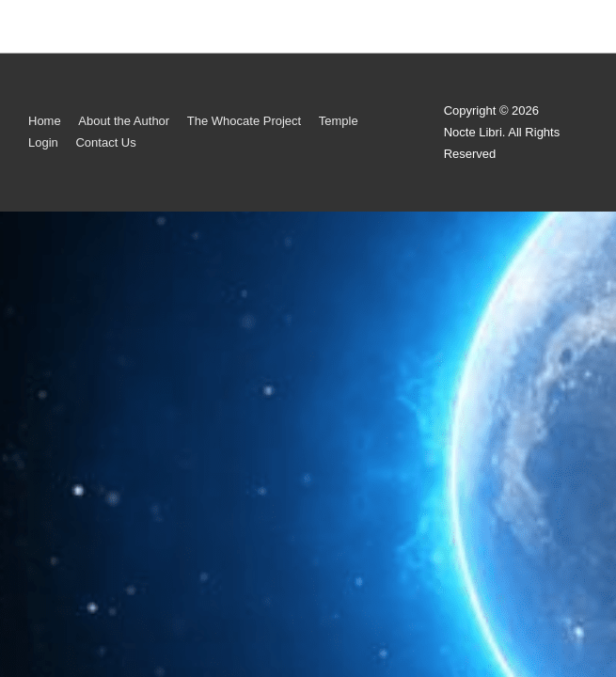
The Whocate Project (244, 121)
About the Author (124, 121)
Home (45, 121)
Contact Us (105, 142)
